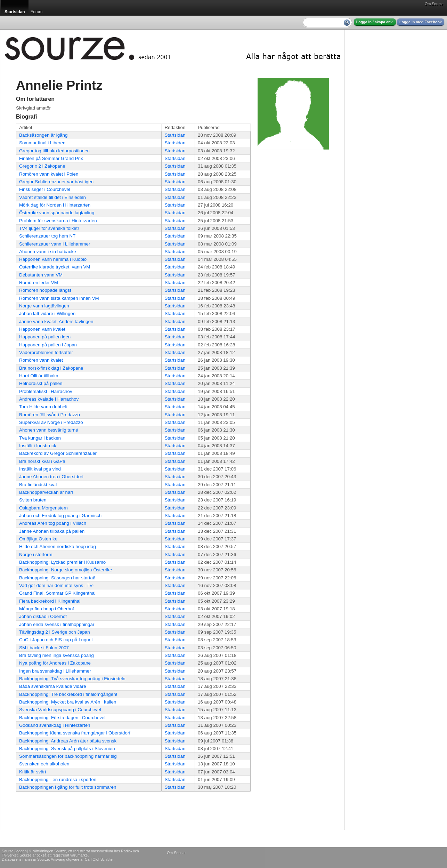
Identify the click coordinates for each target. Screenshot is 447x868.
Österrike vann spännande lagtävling (57, 213)
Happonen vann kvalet (42, 329)
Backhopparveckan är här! (46, 492)
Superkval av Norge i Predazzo (51, 422)
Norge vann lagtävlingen (44, 306)
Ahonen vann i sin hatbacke (48, 252)
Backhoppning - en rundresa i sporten (58, 779)
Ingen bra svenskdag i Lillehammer (55, 671)
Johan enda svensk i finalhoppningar (57, 624)
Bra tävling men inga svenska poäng (56, 655)
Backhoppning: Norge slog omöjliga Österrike (66, 570)
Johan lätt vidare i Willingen (47, 314)
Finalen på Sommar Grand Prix (51, 158)
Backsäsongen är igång (43, 135)
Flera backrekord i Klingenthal (50, 601)
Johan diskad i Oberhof (43, 616)
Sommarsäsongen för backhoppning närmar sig (68, 756)
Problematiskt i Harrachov (46, 391)
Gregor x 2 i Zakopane (42, 166)
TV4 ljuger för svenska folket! (49, 228)
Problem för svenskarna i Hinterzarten (58, 221)
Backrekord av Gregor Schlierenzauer (58, 453)
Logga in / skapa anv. (375, 22)
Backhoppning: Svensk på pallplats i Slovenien (67, 749)
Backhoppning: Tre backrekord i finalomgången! (68, 694)
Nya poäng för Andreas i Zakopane (55, 663)
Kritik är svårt (33, 772)
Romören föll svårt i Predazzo (50, 415)
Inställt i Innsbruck (38, 446)
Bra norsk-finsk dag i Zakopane (51, 368)
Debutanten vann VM (41, 275)
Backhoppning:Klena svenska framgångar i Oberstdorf (75, 733)
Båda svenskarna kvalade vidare (53, 686)
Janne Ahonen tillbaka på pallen (52, 531)
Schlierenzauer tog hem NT (47, 236)
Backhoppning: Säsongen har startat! (57, 578)
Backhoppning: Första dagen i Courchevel (62, 718)
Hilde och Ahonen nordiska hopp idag (58, 546)
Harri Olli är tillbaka (39, 376)
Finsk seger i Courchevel (45, 189)
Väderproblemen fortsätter (46, 352)
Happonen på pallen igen (45, 337)
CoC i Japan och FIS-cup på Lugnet (56, 640)
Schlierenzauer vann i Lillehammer (55, 244)
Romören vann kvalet (41, 360)
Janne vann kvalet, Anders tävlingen (56, 322)
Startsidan (175, 135)
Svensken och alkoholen (44, 764)
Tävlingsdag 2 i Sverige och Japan (55, 632)
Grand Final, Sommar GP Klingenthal (57, 593)
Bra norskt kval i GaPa (42, 461)
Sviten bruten (33, 500)
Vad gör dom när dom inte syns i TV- (56, 585)
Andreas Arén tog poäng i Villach (53, 523)
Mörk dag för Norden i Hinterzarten (55, 205)
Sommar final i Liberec (42, 143)
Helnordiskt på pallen (41, 383)
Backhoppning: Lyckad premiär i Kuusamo (62, 562)
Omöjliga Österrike (38, 539)
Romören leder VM (39, 283)
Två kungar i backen (40, 438)
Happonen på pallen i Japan (48, 345)
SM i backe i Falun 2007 (44, 648)
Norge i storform (36, 554)
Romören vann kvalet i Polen (49, 174)
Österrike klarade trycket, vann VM (55, 267)
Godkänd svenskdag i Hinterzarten (55, 725)
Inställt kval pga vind (40, 469)
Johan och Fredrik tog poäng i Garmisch (60, 516)
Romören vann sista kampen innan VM (59, 298)
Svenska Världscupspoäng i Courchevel (60, 710)
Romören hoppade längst (45, 290)
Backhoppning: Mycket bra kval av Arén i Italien (68, 702)
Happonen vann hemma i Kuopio (53, 259)
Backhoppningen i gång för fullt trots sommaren (68, 787)
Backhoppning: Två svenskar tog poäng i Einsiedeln (72, 679)
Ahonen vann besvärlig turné (49, 430)
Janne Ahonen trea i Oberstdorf (51, 477)
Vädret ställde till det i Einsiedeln (52, 197)
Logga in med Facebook (421, 22)
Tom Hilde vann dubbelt (43, 407)
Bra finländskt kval (38, 485)
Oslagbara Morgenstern (43, 508)
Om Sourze (434, 4)
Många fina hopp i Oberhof (47, 609)
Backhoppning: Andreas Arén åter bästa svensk (68, 741)
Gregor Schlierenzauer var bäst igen (56, 182)
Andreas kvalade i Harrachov (49, 399)
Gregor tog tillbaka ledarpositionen (54, 151)
